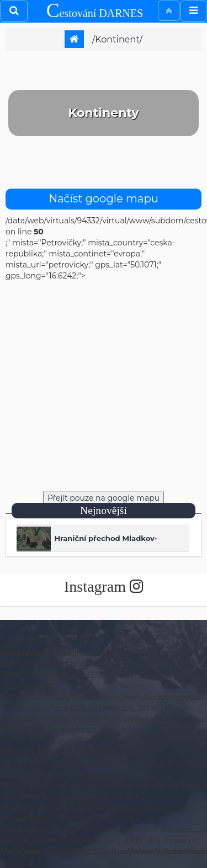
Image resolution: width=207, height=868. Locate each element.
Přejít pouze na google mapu (104, 498)
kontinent (117, 39)
